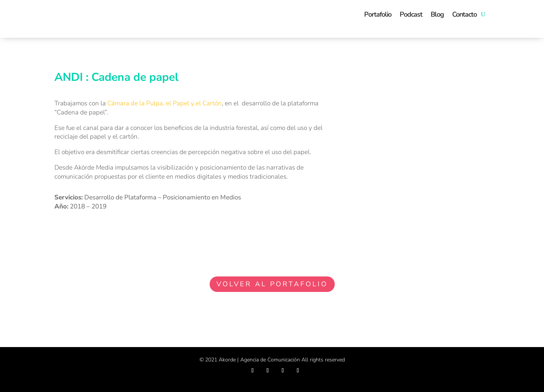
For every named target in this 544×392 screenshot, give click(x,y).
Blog (437, 14)
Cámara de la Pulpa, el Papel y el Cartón (165, 103)
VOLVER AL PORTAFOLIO (272, 284)
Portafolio (378, 14)
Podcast (411, 14)
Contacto (464, 14)
